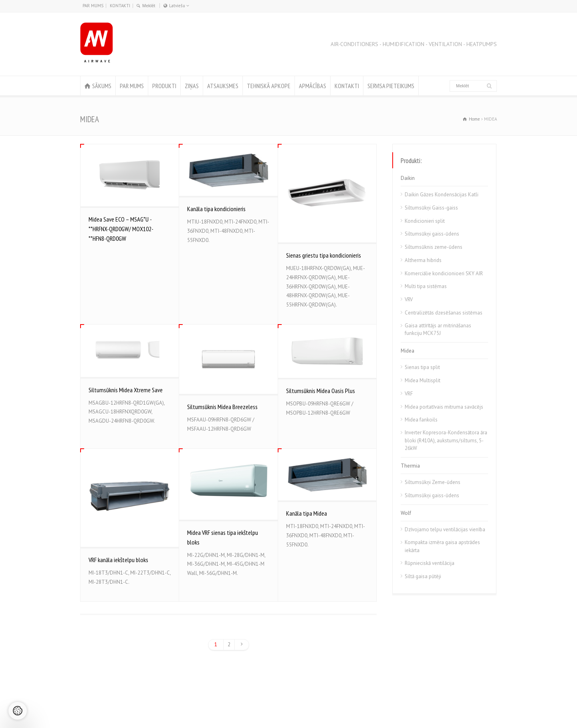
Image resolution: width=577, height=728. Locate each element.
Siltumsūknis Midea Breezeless (222, 407)
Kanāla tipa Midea (307, 513)
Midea (408, 351)
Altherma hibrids (423, 260)
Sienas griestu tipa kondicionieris (324, 255)
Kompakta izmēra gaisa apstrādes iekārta (442, 546)
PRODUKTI (164, 86)
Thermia (410, 466)
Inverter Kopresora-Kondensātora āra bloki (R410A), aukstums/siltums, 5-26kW (446, 440)
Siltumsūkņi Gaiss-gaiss (431, 208)
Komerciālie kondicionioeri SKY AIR (444, 273)
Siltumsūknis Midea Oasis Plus (321, 391)
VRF (409, 394)
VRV (409, 299)
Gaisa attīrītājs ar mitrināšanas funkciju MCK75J (438, 330)
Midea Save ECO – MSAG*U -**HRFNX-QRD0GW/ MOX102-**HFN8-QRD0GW (121, 229)
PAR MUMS (93, 6)
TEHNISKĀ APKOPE (269, 86)
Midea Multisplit (423, 380)
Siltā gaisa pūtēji (423, 576)
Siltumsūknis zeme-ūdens (434, 247)
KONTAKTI (120, 6)
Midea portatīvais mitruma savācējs (444, 407)
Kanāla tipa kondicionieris (216, 209)
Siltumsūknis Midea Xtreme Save (126, 390)
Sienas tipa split (422, 367)
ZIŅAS (192, 86)
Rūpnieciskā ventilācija (430, 563)
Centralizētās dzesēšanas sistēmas (444, 313)
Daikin (408, 178)
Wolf (406, 513)
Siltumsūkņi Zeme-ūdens (433, 482)
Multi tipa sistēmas (426, 286)
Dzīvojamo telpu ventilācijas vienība (445, 529)
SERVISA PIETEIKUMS (391, 86)
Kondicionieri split (425, 221)
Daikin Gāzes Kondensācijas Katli (442, 195)
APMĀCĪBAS (313, 86)
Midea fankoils (421, 420)
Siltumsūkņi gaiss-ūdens (432, 234)
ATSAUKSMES (223, 86)
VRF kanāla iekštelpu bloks (118, 560)
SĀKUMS (102, 86)
